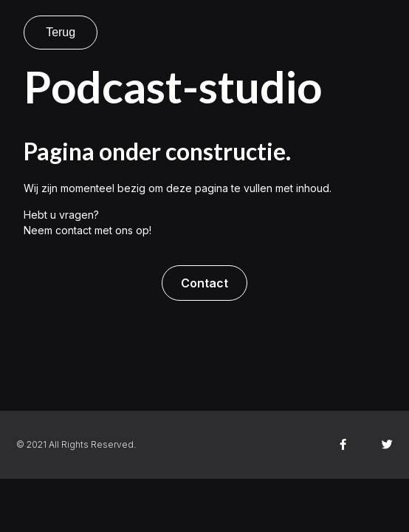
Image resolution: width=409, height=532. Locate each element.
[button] (205, 283)
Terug (61, 32)
